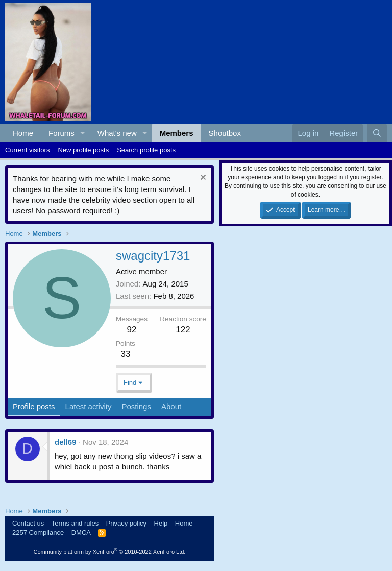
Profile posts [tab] (34, 406)
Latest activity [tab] (89, 406)
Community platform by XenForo (109, 552)
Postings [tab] (136, 406)
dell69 (66, 442)
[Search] (377, 133)
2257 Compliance (38, 532)
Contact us (28, 523)
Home (23, 133)
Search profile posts (146, 150)
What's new (117, 133)
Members (177, 133)
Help (161, 523)
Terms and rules (75, 523)
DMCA (81, 532)
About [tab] (171, 406)
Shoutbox (225, 133)
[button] (83, 133)
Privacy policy (126, 523)
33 (125, 354)
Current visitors (27, 150)
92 (132, 330)
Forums (62, 133)
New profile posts (83, 150)
